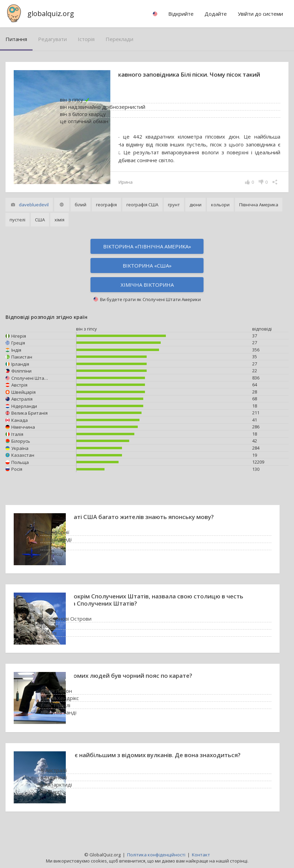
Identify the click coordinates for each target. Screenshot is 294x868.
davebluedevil (34, 212)
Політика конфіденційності (156, 855)
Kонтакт (201, 855)
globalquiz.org (51, 14)
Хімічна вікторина (147, 293)
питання (16, 39)
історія (86, 39)
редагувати (52, 39)
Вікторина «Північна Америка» (147, 254)
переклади (119, 39)
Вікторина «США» (147, 273)
